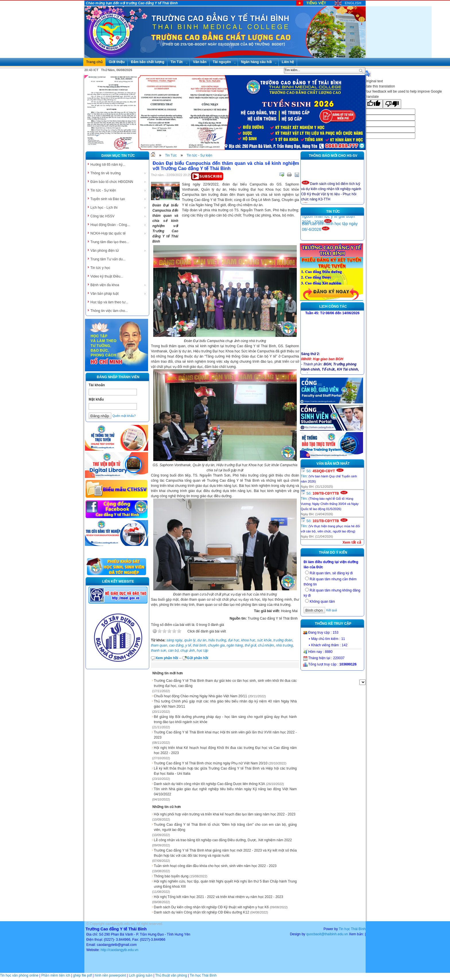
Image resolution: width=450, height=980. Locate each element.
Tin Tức (179, 62)
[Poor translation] (392, 104)
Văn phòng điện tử (118, 251)
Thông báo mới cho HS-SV (333, 156)
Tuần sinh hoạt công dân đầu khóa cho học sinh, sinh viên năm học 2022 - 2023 (215, 866)
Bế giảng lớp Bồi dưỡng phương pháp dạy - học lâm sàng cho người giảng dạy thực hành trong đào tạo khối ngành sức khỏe (225, 719)
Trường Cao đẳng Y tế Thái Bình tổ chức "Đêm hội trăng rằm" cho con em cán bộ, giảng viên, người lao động (225, 827)
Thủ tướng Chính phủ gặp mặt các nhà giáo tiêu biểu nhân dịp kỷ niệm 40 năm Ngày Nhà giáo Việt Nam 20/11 (225, 704)
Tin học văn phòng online (19, 975)
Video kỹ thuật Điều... (107, 276)
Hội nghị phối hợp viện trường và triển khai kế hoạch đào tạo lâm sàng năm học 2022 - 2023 (225, 814)
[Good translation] (374, 104)
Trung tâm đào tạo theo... (110, 242)
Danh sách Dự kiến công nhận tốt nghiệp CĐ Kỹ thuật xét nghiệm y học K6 (211, 907)
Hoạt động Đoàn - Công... (118, 225)
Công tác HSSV (118, 216)
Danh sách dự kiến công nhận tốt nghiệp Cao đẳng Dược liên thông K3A (210, 784)
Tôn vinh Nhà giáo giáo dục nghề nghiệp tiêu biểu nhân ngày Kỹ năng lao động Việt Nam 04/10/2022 (225, 792)
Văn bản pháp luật (118, 294)
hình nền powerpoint (110, 975)
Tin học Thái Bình (352, 929)
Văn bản (200, 62)
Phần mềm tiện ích (56, 975)
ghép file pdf (83, 975)
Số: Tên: (329, 476)
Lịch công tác (333, 307)
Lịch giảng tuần (141, 975)
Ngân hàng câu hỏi (259, 62)
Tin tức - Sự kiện (118, 190)
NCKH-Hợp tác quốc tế (118, 233)
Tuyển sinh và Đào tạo (118, 199)
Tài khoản (97, 385)
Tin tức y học (100, 268)
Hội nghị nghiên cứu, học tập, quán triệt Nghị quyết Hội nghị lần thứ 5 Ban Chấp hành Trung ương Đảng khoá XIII (225, 884)
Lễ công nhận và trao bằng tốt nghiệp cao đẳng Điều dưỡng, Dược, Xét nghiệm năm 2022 (223, 840)
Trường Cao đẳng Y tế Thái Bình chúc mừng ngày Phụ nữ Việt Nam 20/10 (211, 763)
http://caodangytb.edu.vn (119, 950)
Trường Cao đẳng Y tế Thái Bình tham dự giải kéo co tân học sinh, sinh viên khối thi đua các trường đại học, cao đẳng (225, 683)
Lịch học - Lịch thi (118, 208)
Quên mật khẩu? (124, 416)
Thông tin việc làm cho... (109, 311)
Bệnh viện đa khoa (118, 285)
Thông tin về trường (118, 173)
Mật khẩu (96, 399)
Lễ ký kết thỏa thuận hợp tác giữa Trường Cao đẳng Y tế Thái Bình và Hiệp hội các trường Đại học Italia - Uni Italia (225, 771)
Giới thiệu (117, 62)
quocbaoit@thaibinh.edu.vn (327, 934)
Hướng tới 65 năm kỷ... (108, 165)
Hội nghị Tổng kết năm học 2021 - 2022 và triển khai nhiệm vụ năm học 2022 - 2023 (218, 897)
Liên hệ (288, 62)
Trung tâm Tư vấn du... (108, 259)
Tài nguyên (224, 62)
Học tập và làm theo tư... (109, 302)
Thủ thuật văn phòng (171, 975)
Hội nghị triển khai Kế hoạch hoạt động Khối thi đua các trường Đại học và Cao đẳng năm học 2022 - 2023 (225, 750)
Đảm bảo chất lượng (148, 62)
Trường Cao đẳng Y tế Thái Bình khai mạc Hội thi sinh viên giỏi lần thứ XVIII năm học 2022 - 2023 (225, 735)
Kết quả (332, 610)
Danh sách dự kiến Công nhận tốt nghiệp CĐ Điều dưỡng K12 (201, 912)
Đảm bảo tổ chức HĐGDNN (118, 182)
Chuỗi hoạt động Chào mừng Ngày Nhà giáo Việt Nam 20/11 (200, 696)
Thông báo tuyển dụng (171, 876)
